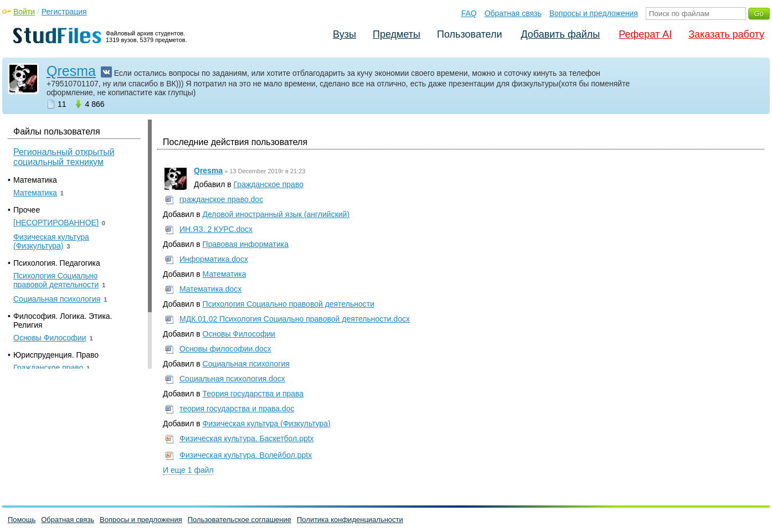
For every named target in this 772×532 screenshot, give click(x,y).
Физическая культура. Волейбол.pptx (246, 455)
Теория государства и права (253, 394)
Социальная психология (246, 364)
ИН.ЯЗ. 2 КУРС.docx (216, 229)
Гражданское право (269, 184)
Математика (225, 274)
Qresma (71, 71)
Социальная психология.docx (232, 379)
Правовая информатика (246, 244)
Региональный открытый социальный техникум (64, 157)
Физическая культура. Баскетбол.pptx (247, 438)
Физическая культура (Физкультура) (267, 423)
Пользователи (469, 34)
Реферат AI (645, 34)
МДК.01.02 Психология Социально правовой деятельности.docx (295, 319)
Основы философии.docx (225, 349)
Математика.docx (210, 289)
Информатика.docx (214, 259)
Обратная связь (513, 13)
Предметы (397, 34)
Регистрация (64, 12)
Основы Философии (239, 334)
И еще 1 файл (188, 470)
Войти (24, 12)
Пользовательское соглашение (240, 520)
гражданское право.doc (221, 199)
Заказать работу (726, 34)
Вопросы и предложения (594, 13)
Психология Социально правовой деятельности (289, 304)
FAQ (469, 13)
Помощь (22, 520)
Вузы (344, 34)
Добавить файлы (560, 34)
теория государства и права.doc (237, 409)
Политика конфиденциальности (350, 520)
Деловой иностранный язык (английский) (276, 214)
